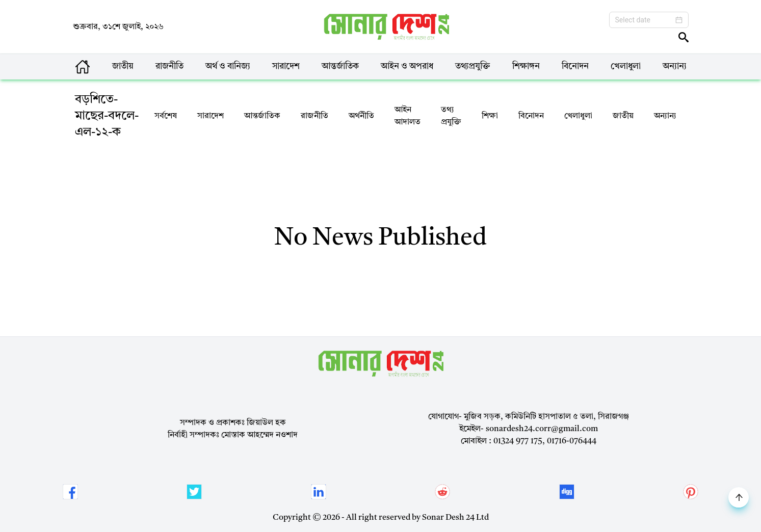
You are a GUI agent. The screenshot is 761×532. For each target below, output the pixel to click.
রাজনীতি (169, 66)
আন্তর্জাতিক (340, 66)
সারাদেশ (286, 66)
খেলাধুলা (626, 66)
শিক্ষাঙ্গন (526, 66)
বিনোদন (575, 66)
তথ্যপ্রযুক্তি (473, 66)
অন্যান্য (675, 66)
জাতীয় (123, 66)
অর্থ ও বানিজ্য (228, 66)
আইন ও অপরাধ (407, 66)
